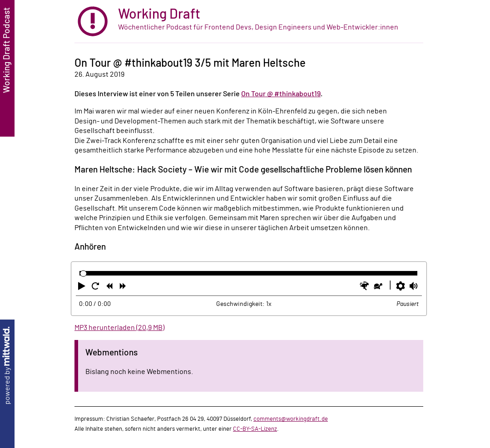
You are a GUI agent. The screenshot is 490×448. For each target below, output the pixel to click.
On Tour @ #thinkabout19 (281, 94)
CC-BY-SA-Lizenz (255, 429)
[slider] (83, 273)
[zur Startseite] (249, 22)
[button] (83, 288)
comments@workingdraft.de (291, 419)
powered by (7, 366)
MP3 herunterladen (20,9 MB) (119, 328)
